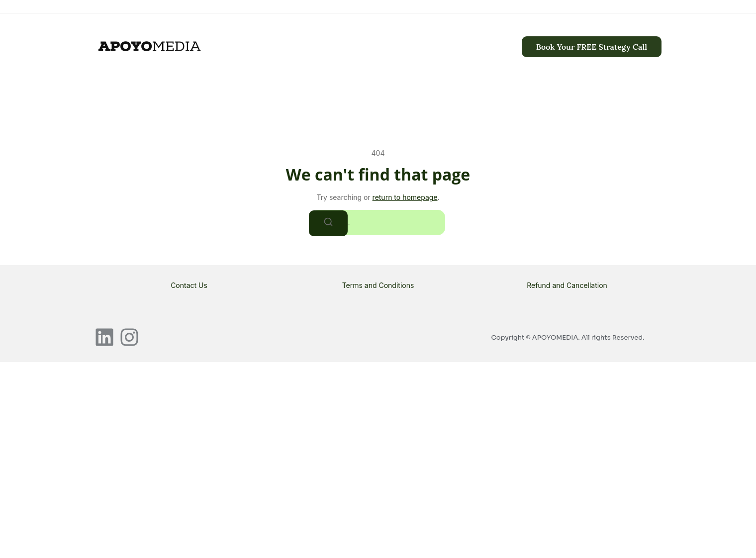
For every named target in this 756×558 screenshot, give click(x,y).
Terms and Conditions (378, 285)
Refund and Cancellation (567, 285)
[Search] (328, 223)
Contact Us (189, 285)
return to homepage (405, 197)
